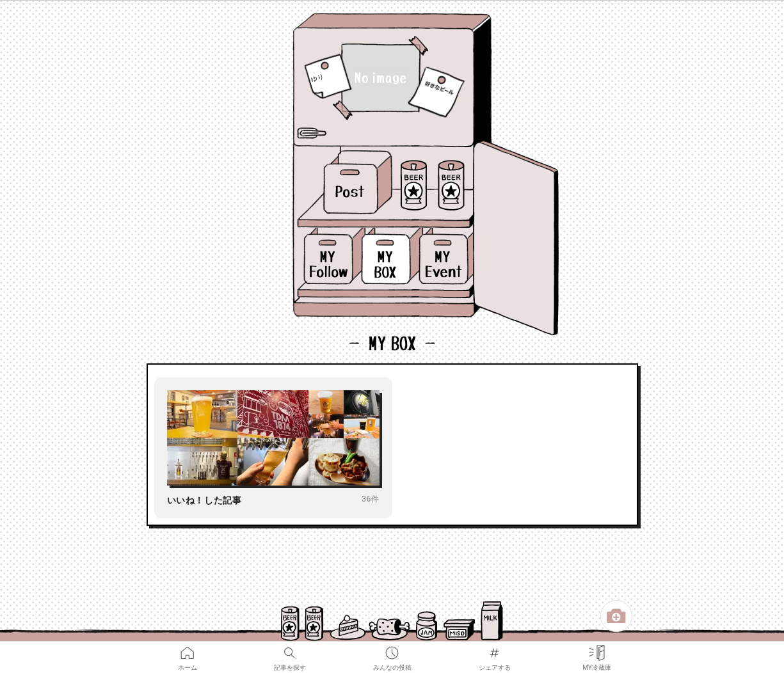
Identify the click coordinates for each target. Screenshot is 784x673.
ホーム (188, 650)
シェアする (495, 650)
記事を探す (290, 650)
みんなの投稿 (392, 650)
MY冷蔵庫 (597, 650)
